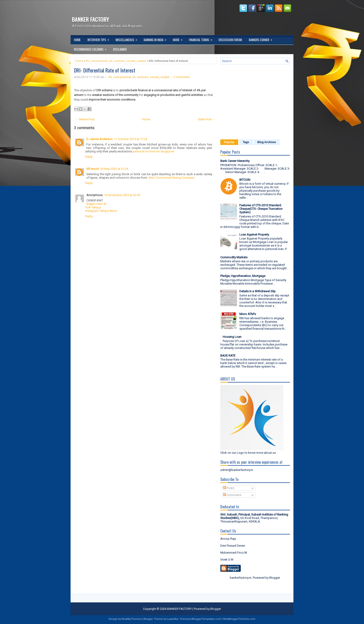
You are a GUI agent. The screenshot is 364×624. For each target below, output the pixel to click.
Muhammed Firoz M (234, 553)
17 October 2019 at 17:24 (131, 139)
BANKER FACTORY (90, 19)
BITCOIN (245, 180)
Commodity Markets (234, 257)
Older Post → (207, 119)
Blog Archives (267, 142)
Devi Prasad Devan (233, 546)
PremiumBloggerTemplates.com (201, 619)
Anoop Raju (228, 539)
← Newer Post (85, 119)
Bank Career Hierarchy (235, 161)
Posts (229, 488)
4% (87, 61)
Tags (246, 142)
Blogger (275, 578)
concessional (99, 61)
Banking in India (157, 39)
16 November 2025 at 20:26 (122, 195)
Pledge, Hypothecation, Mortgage (243, 276)
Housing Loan (232, 337)
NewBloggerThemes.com (239, 619)
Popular (229, 142)
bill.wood (93, 169)
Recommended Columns (92, 48)
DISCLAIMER (120, 49)
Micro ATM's (248, 314)
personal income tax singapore (153, 151)
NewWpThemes (132, 619)
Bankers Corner (262, 39)
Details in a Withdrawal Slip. (258, 291)
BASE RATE (228, 356)
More (179, 39)
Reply (89, 157)
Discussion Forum (230, 40)
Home (77, 40)
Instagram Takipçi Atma (101, 211)
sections (120, 61)
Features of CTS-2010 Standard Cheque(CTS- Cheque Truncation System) (261, 209)
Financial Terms (202, 39)
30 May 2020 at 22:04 (114, 169)
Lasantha (173, 619)
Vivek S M (227, 560)
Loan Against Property (254, 235)
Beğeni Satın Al (96, 204)
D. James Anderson (99, 139)
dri (111, 61)
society (131, 61)
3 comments (182, 77)
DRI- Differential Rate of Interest (105, 70)
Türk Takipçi (93, 207)
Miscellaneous (128, 39)
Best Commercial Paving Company (171, 178)
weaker (142, 61)
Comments (232, 495)
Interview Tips (100, 39)
